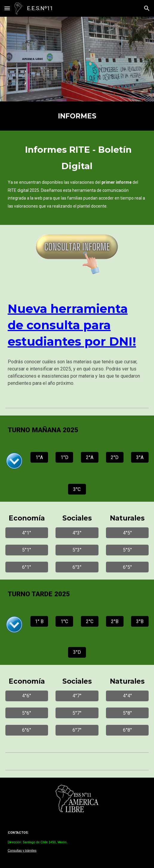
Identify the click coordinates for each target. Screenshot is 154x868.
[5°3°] (77, 550)
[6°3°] (77, 567)
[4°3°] (77, 533)
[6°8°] (127, 730)
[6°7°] (77, 730)
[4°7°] (77, 696)
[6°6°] (27, 730)
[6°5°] (127, 567)
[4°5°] (127, 533)
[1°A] (39, 457)
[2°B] (115, 621)
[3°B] (140, 621)
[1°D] (64, 457)
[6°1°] (27, 567)
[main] (77, 116)
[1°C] (64, 621)
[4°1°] (27, 533)
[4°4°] (127, 696)
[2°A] (90, 457)
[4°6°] (27, 696)
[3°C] (77, 489)
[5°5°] (127, 550)
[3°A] (140, 457)
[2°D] (115, 457)
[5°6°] (27, 713)
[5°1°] (27, 550)
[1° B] (39, 621)
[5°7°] (77, 713)
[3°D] (77, 652)
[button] (7, 8)
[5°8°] (127, 713)
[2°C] (90, 621)
